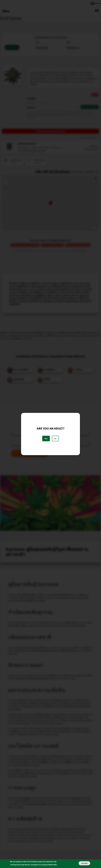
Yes (46, 438)
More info (53, 865)
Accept (84, 863)
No (55, 438)
